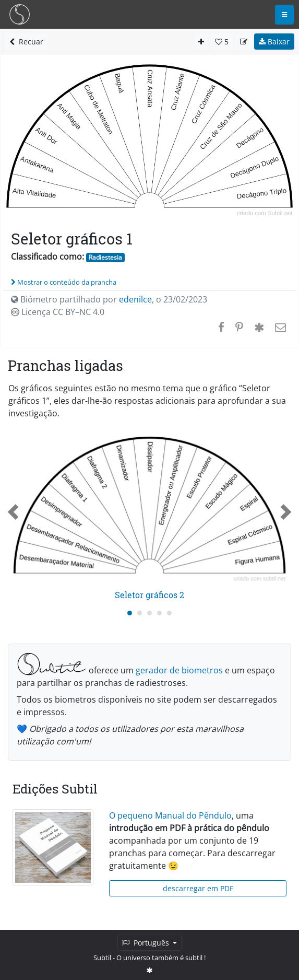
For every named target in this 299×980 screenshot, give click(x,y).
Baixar (274, 42)
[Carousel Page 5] (169, 613)
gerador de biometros (179, 670)
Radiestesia (105, 257)
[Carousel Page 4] (159, 613)
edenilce (135, 299)
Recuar (26, 42)
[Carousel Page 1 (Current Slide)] (130, 613)
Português (147, 943)
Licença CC (58, 312)
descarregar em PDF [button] (198, 888)
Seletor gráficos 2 (149, 595)
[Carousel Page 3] (149, 613)
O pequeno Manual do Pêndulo (170, 815)
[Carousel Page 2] (140, 613)
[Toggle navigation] (284, 15)
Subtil (102, 958)
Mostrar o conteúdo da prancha (64, 282)
